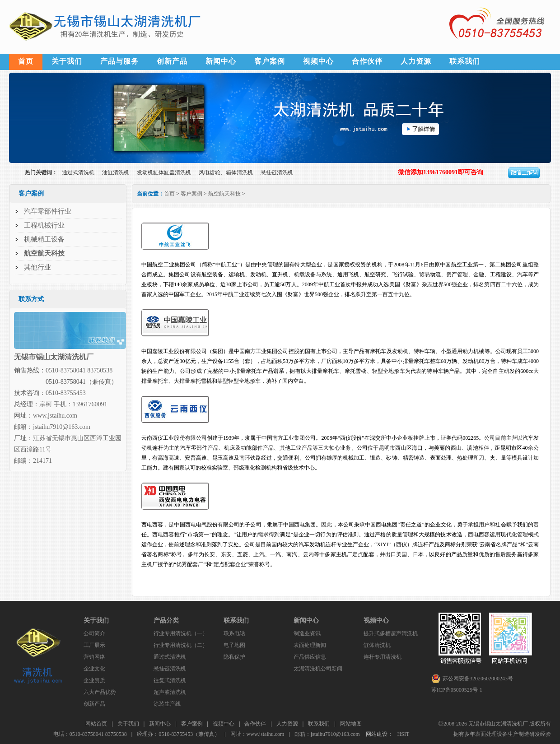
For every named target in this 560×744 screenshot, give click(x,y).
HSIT (404, 734)
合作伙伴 (367, 61)
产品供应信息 (310, 657)
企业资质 (94, 680)
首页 (26, 61)
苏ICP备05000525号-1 (457, 690)
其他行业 (37, 267)
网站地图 (351, 724)
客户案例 (270, 61)
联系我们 (465, 61)
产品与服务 (119, 61)
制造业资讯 (307, 633)
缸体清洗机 (377, 645)
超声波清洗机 (170, 692)
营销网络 (94, 657)
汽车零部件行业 (48, 211)
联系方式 (31, 299)
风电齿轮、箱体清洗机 (226, 172)
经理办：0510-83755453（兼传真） (178, 734)
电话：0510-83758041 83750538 (90, 734)
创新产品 (172, 61)
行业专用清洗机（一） (181, 633)
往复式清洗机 (170, 680)
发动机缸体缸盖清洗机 (164, 172)
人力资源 (416, 61)
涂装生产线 (167, 704)
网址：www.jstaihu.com (257, 734)
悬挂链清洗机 (277, 172)
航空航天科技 (224, 194)
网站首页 (96, 724)
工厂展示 (94, 645)
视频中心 (318, 61)
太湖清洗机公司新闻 (318, 669)
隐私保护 (234, 657)
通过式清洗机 (78, 172)
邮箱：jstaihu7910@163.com (327, 734)
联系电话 (234, 633)
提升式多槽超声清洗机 (391, 633)
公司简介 (94, 633)
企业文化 (94, 669)
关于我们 (67, 61)
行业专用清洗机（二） (181, 645)
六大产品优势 (100, 692)
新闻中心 (221, 61)
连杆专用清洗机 (383, 657)
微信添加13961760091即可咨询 (441, 172)
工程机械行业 (44, 225)
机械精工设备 (44, 239)
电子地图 (234, 645)
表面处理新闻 (310, 645)
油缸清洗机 (116, 172)
